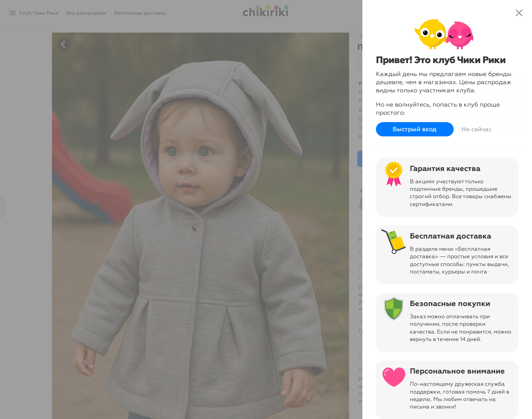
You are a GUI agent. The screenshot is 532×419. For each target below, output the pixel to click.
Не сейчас (477, 129)
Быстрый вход (415, 129)
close (519, 13)
